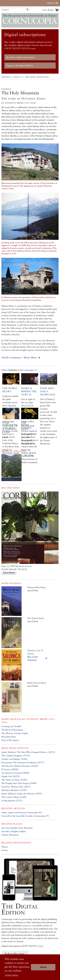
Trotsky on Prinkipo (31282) (14, 759)
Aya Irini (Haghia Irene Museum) (17, 828)
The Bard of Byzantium (12, 730)
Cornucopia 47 (41, 816)
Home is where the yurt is (29, 391)
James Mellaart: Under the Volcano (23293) (22, 794)
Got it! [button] (43, 967)
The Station (33, 618)
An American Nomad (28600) (15, 773)
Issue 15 (18, 77)
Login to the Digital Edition (20, 65)
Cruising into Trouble (11, 726)
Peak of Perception (10, 740)
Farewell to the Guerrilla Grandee (17, 816)
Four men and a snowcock (48, 391)
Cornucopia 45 (34, 812)
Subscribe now (15, 954)
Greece (5, 850)
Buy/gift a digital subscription (21, 57)
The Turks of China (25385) (14, 780)
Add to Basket (9, 573)
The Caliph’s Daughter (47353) (16, 756)
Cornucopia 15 (30, 370)
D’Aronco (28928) (10, 769)
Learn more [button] (12, 975)
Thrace (5, 847)
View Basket (48, 10)
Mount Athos (34, 587)
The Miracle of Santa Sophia (15, 733)
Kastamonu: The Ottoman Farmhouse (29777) (23, 762)
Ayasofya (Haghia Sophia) (14, 831)
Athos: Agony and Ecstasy (14, 812)
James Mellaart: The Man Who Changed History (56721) (28, 752)
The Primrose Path (28, 426)
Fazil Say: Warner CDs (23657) (16, 787)
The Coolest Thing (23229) (14, 797)
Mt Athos (29, 455)
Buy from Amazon (33, 658)
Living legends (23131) (12, 800)
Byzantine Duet (9, 737)
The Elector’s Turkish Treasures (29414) (20, 766)
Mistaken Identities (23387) (14, 790)
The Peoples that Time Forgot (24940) (19, 783)
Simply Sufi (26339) (11, 776)
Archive (6, 77)
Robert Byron (34, 683)
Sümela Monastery (10, 835)
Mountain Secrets (23, 566)
